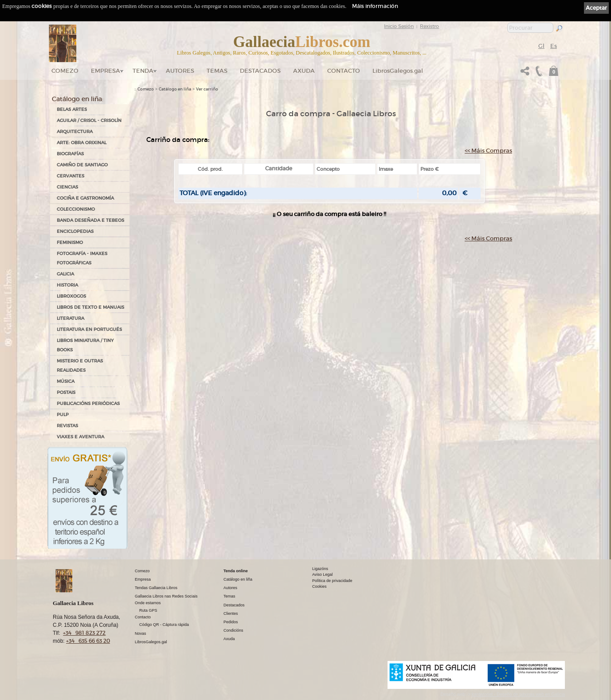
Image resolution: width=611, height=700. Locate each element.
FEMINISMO (70, 242)
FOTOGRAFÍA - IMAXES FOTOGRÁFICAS (82, 258)
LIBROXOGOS (71, 296)
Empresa (106, 71)
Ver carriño (207, 89)
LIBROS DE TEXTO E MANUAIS (90, 307)
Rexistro (429, 26)
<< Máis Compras (488, 151)
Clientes (231, 613)
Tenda (143, 71)
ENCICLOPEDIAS (75, 231)
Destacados (234, 605)
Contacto (344, 71)
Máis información (375, 6)
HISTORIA (67, 285)
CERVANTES (70, 176)
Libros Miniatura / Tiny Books (85, 345)
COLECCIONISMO (76, 209)
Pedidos (231, 622)
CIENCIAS (67, 187)
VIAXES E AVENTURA (80, 437)
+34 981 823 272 (84, 633)
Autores (180, 71)
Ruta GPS (148, 610)
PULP (63, 415)
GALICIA (65, 274)
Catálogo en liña (175, 89)
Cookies (319, 586)
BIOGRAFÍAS (70, 154)
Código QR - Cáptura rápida (164, 625)
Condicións (233, 630)
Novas (141, 633)
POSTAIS (66, 392)
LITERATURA (70, 318)
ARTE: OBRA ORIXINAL (82, 143)
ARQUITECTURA (75, 132)
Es (554, 46)
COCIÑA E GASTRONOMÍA (85, 198)
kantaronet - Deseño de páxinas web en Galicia (518, 694)
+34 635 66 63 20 (88, 641)
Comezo (65, 71)
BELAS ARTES (72, 109)
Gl (541, 46)
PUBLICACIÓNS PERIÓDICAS (88, 403)
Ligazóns (320, 569)
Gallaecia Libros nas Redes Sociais (166, 596)
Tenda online (236, 571)
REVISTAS (67, 426)
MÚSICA (66, 381)
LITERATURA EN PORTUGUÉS (89, 329)
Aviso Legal (322, 574)
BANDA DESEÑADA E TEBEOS (90, 220)
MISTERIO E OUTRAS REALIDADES (80, 366)
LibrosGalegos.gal (398, 71)
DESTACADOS (260, 71)
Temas (217, 71)
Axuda (304, 71)
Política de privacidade (332, 581)
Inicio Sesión (399, 26)
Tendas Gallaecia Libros (156, 588)
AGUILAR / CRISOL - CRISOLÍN (89, 120)
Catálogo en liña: (78, 99)
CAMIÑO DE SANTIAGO (82, 165)
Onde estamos (148, 603)
